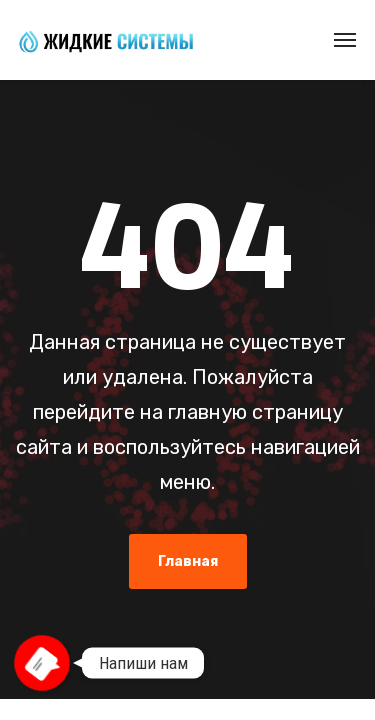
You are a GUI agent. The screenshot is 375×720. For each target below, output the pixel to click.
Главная (188, 561)
